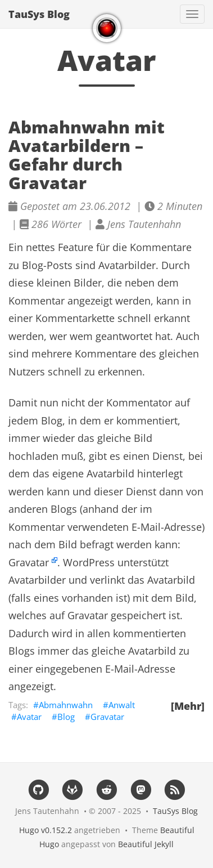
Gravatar (29, 562)
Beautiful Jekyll (146, 844)
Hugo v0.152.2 (46, 830)
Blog (66, 717)
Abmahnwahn (66, 705)
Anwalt (122, 705)
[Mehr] (188, 706)
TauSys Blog (39, 14)
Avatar (29, 717)
